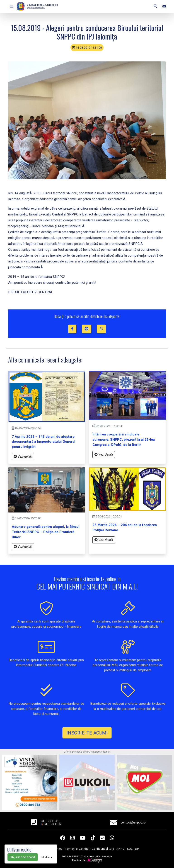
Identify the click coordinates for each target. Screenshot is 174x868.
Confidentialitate (103, 849)
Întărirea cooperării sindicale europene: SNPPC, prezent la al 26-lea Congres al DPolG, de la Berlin (124, 440)
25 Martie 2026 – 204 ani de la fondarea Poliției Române (125, 528)
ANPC (121, 849)
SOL (130, 849)
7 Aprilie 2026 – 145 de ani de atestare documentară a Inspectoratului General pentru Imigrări (43, 442)
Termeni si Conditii (77, 849)
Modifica (47, 857)
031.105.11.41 (50, 821)
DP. (137, 849)
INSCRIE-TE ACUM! (87, 733)
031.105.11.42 (53, 824)
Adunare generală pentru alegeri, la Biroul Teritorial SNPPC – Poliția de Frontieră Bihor (46, 532)
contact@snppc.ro (133, 822)
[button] (11, 6)
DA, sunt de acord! (23, 857)
